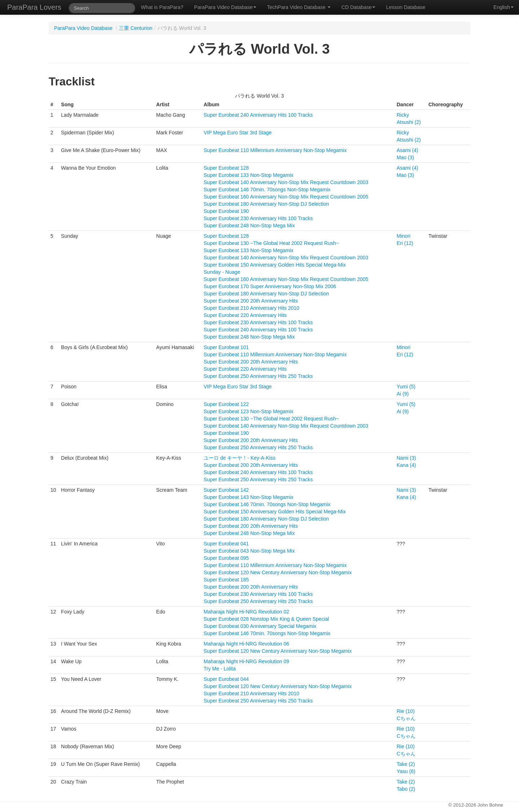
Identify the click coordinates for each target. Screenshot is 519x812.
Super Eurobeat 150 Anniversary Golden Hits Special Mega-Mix (275, 265)
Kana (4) (407, 465)
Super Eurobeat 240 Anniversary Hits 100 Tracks (258, 115)
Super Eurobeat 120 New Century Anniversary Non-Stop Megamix (278, 572)
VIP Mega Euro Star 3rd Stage (238, 133)
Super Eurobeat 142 (226, 490)
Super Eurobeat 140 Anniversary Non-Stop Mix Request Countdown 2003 (286, 182)
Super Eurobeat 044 (226, 679)
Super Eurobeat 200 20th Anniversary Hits (251, 301)
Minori (404, 236)
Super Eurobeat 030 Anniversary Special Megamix (260, 626)
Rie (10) (406, 711)
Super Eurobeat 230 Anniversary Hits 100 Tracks (258, 218)
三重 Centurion (136, 28)
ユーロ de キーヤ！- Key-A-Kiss (239, 458)
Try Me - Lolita (220, 669)
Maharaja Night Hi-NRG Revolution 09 (246, 661)
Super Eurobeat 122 (226, 404)
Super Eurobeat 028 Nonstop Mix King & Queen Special (266, 619)
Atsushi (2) (409, 122)
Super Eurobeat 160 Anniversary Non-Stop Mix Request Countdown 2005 (286, 197)
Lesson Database (406, 7)
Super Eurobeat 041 (226, 544)
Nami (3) (407, 458)
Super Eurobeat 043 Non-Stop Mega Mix (249, 551)
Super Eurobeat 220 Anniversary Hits (245, 315)
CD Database (358, 7)
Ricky (403, 115)
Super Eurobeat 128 (226, 168)
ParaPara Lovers (34, 7)
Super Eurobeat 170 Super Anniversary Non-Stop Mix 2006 (270, 286)
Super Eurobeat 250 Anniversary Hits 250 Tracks (258, 376)
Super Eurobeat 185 (226, 580)
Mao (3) (405, 157)
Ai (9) (403, 394)
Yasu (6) (406, 771)
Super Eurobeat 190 (226, 211)
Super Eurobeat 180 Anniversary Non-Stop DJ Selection (266, 204)
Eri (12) (405, 243)
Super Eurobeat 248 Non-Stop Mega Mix (249, 226)
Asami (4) (408, 150)
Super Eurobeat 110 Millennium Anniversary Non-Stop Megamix (275, 150)
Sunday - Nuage (222, 272)
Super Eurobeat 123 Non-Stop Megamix (249, 411)
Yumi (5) (406, 387)
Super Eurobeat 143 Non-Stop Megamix (249, 497)
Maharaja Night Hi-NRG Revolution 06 (246, 644)
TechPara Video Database (299, 7)
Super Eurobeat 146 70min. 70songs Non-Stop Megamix (267, 189)
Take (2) (406, 764)
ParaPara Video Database (225, 7)
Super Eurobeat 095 (226, 558)
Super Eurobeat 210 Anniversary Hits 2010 (251, 308)
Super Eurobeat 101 (226, 347)
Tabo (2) (406, 789)
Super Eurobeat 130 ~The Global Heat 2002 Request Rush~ (271, 243)
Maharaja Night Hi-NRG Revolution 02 (246, 612)
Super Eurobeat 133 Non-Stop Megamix (249, 175)
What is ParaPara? (162, 7)
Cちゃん (406, 718)
